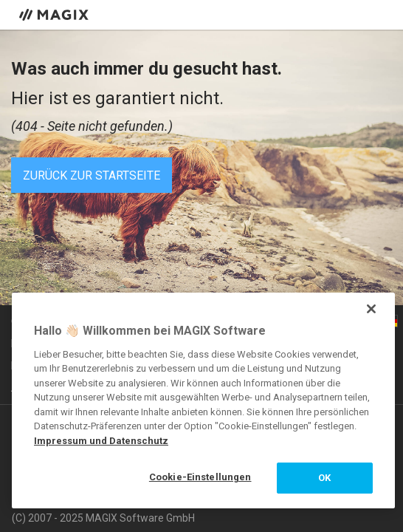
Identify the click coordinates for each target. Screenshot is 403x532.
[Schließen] (371, 309)
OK (324, 478)
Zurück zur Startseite (92, 175)
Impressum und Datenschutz (101, 441)
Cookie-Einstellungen (200, 477)
